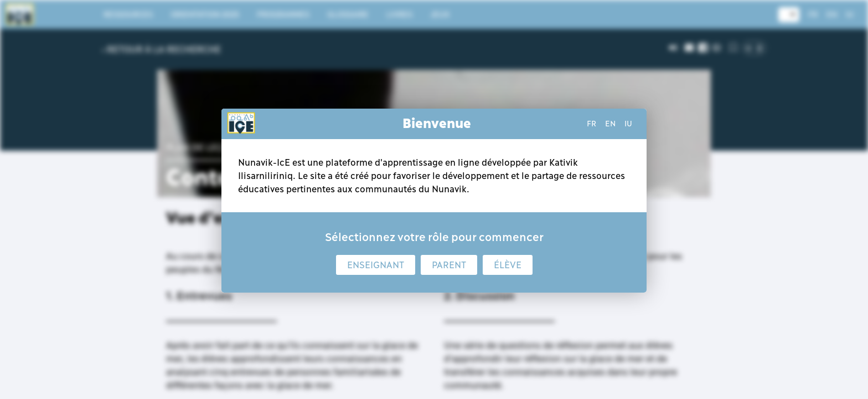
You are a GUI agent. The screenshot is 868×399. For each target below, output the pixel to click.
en (610, 124)
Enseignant (376, 265)
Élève (508, 265)
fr (591, 124)
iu (628, 124)
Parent (449, 265)
